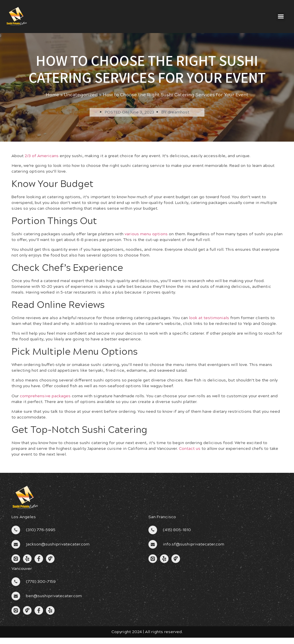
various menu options (146, 240)
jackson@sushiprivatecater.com (58, 551)
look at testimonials (209, 324)
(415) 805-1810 (177, 536)
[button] (281, 17)
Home (52, 101)
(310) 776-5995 (41, 536)
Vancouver (22, 575)
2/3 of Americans (42, 162)
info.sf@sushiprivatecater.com (194, 551)
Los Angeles (24, 523)
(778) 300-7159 (41, 588)
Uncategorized (81, 101)
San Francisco (162, 523)
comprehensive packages (45, 402)
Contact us (190, 455)
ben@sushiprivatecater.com (54, 602)
